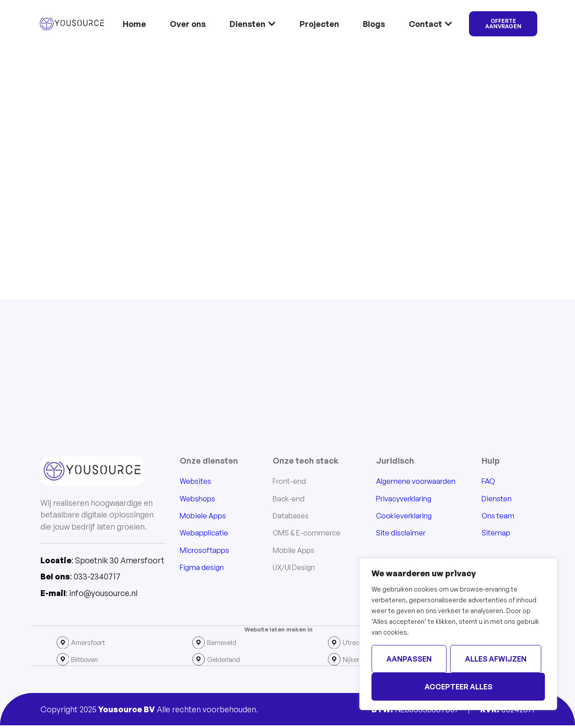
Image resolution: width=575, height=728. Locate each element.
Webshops (197, 499)
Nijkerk (355, 662)
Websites (195, 482)
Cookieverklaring (404, 517)
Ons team (498, 517)
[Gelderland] (199, 662)
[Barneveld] (199, 644)
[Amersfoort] (63, 644)
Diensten (497, 499)
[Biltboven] (63, 662)
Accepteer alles (458, 687)
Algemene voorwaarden (416, 482)
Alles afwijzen (496, 659)
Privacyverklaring (404, 499)
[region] (458, 634)
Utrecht (356, 644)
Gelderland (226, 662)
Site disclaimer (401, 534)
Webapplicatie (204, 534)
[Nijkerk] (335, 662)
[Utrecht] (335, 644)
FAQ (488, 482)
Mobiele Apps (203, 517)
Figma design (202, 568)
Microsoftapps (204, 551)
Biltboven (88, 662)
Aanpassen (409, 659)
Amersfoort (92, 644)
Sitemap (496, 534)
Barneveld (225, 644)
